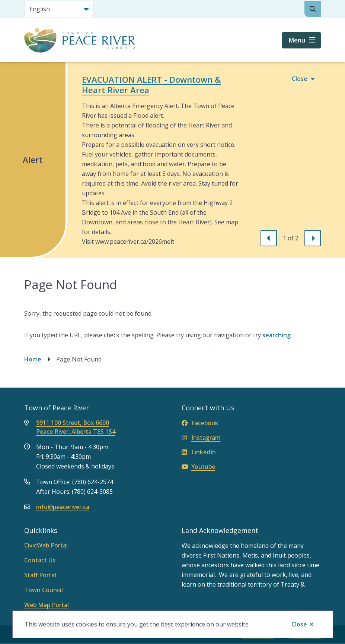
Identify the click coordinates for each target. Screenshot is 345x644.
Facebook (200, 423)
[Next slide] (313, 238)
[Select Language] (59, 9)
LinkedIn (199, 452)
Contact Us (40, 560)
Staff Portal (40, 575)
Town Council (44, 590)
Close (299, 624)
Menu (297, 40)
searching (277, 335)
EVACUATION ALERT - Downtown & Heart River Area (151, 85)
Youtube (198, 467)
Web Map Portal (47, 605)
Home (33, 359)
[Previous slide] (269, 238)
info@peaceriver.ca (63, 507)
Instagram (201, 438)
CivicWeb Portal (46, 545)
